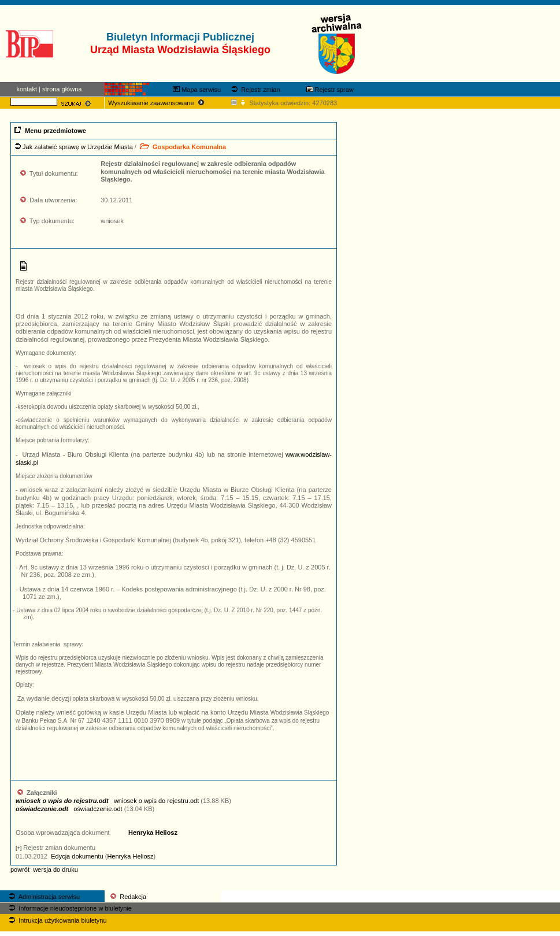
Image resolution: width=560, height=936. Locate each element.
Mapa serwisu (197, 90)
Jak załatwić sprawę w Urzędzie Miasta (78, 147)
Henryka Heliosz (153, 833)
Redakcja (127, 897)
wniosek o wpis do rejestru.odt (107, 801)
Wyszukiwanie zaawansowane (157, 103)
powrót (20, 870)
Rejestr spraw (330, 90)
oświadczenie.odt (69, 809)
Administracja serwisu (43, 897)
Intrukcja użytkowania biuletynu (57, 920)
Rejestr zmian (255, 90)
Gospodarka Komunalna (182, 147)
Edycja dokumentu (77, 856)
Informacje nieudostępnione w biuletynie (69, 908)
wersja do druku (55, 870)
